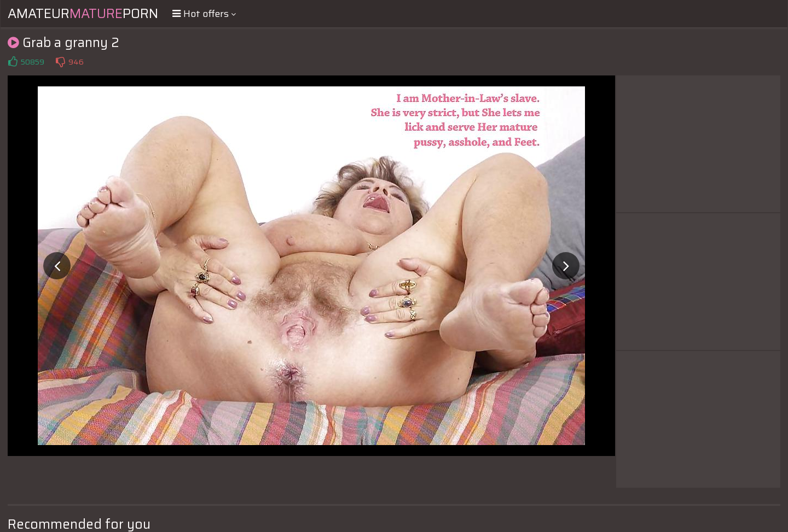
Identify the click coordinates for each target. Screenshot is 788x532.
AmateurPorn (83, 14)
